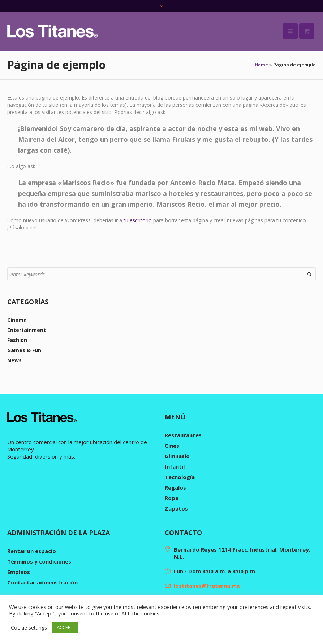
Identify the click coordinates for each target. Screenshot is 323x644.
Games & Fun (24, 350)
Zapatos (176, 508)
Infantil (175, 466)
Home (261, 65)
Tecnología (180, 477)
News (14, 360)
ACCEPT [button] (65, 627)
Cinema (17, 320)
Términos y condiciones (39, 561)
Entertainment (27, 330)
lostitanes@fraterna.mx (207, 586)
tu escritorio (138, 220)
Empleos (19, 572)
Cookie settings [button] (29, 628)
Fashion (17, 340)
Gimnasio (177, 456)
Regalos (175, 487)
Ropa (172, 498)
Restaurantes (183, 435)
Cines (172, 446)
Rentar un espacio (32, 551)
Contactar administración (42, 582)
